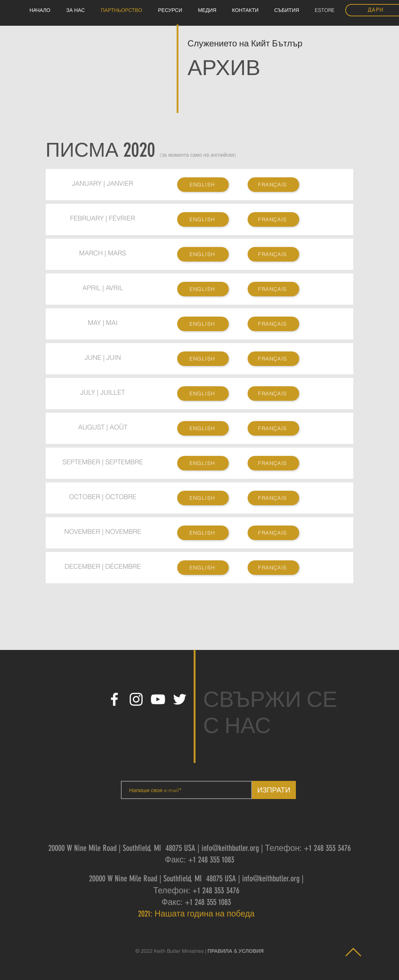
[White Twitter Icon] (180, 699)
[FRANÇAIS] (273, 185)
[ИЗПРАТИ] (274, 790)
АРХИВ (224, 68)
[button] (207, 10)
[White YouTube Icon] (158, 699)
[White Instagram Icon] (136, 699)
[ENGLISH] (203, 185)
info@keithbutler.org (230, 848)
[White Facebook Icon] (114, 699)
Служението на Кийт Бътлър (246, 44)
